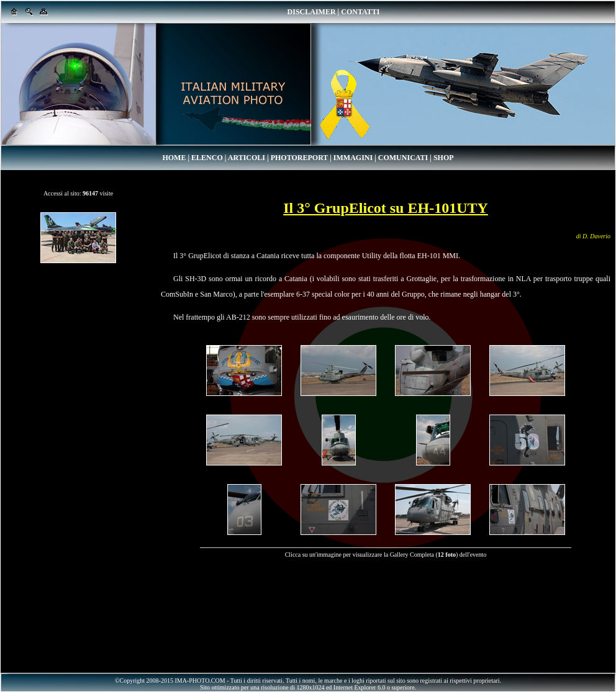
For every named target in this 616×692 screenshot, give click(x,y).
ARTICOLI (247, 158)
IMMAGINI (353, 158)
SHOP (444, 158)
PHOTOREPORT (299, 158)
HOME (174, 158)
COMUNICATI (403, 158)
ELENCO (207, 158)
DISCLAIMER (312, 12)
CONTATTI (360, 12)
